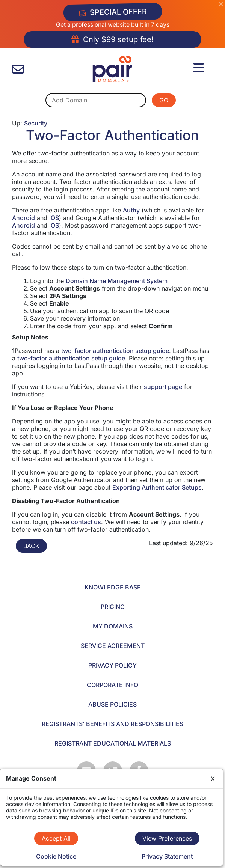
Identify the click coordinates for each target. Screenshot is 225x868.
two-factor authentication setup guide (115, 351)
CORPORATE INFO (112, 685)
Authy (131, 210)
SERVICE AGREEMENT (113, 646)
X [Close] (213, 779)
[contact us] (18, 69)
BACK (31, 546)
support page (163, 387)
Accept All (56, 838)
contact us (86, 522)
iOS (54, 218)
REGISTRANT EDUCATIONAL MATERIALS (113, 743)
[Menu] (200, 66)
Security (36, 123)
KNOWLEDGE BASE (113, 587)
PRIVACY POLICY (112, 665)
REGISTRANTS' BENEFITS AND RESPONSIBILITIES (112, 724)
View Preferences (167, 838)
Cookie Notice (56, 856)
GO (164, 100)
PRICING (113, 607)
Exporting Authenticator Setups (157, 487)
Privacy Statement (167, 856)
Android (23, 218)
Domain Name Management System (117, 281)
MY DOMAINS (113, 626)
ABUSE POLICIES (112, 704)
